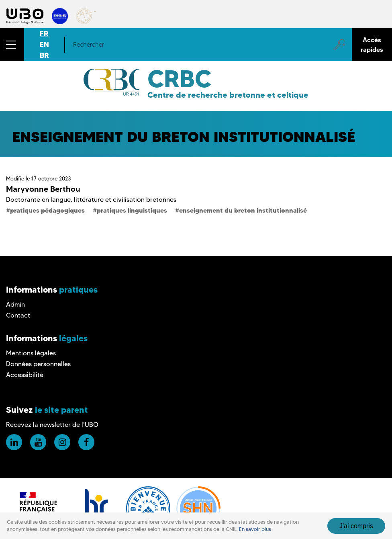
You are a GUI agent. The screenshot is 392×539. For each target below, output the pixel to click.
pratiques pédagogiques (47, 210)
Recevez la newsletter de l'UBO (52, 425)
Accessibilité (25, 375)
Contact (18, 315)
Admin (15, 304)
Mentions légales (31, 353)
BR (44, 55)
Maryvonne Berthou (43, 189)
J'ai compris (356, 526)
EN (44, 44)
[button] (12, 44)
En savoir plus (255, 529)
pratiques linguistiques (132, 210)
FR (44, 34)
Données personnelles (38, 364)
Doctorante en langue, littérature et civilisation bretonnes (91, 200)
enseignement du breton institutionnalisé (243, 210)
